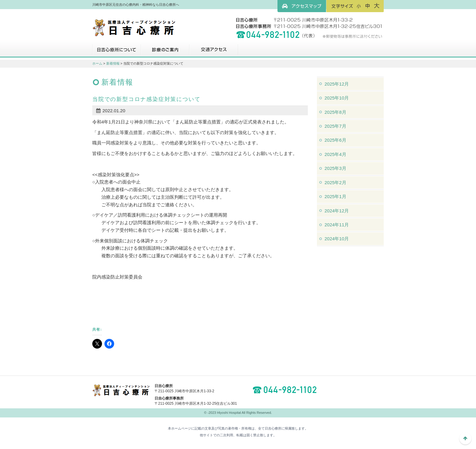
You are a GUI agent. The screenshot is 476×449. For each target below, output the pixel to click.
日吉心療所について (117, 52)
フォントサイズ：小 (359, 6)
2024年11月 (337, 225)
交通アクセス (214, 52)
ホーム (97, 63)
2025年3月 (335, 168)
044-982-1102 (287, 390)
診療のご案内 (165, 52)
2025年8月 (335, 112)
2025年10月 (337, 98)
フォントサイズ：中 (368, 6)
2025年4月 (335, 154)
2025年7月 (335, 126)
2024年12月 (337, 211)
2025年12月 (337, 84)
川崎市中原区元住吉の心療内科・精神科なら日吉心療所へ (134, 27)
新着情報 (113, 63)
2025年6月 (335, 140)
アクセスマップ (302, 6)
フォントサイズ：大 (377, 6)
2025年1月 (335, 196)
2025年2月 (335, 182)
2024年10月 (337, 239)
